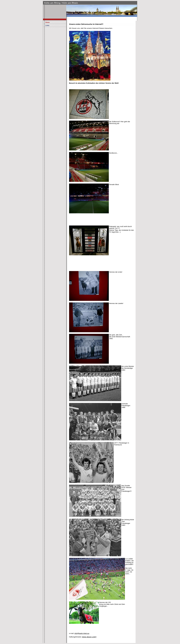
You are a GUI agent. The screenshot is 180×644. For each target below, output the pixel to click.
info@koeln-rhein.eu (82, 633)
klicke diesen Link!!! (89, 637)
